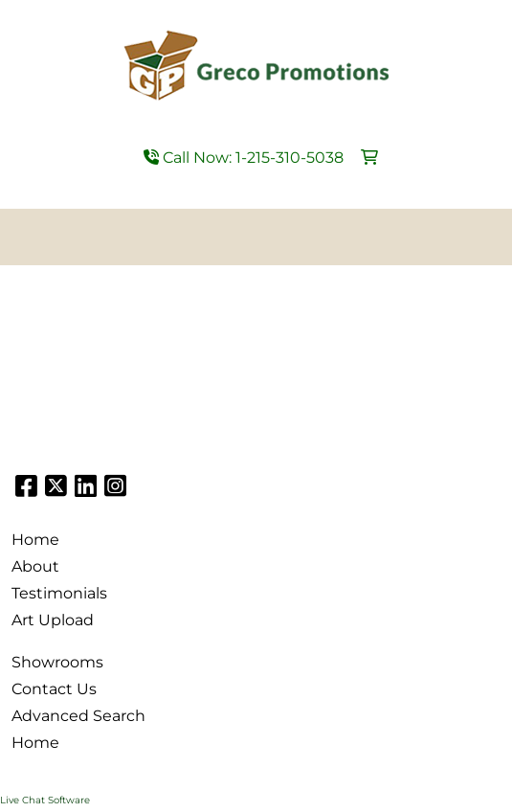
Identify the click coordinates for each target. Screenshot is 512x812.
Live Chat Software (45, 800)
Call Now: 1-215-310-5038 (244, 158)
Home (35, 540)
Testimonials (59, 593)
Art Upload (53, 620)
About (35, 566)
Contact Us (54, 689)
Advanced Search (78, 716)
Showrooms (57, 662)
